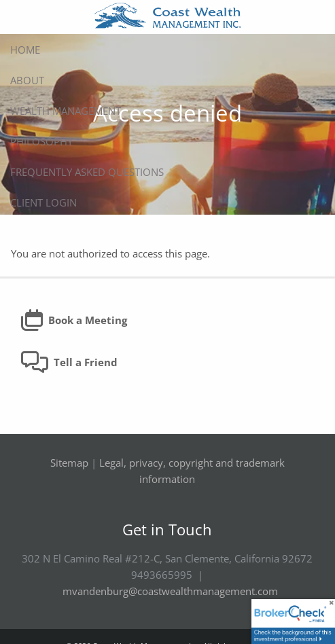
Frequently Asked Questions (87, 172)
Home (25, 50)
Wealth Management (66, 111)
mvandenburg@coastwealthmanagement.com (170, 592)
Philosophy (41, 141)
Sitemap (69, 463)
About (27, 80)
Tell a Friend (69, 363)
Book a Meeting (74, 321)
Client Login (43, 202)
